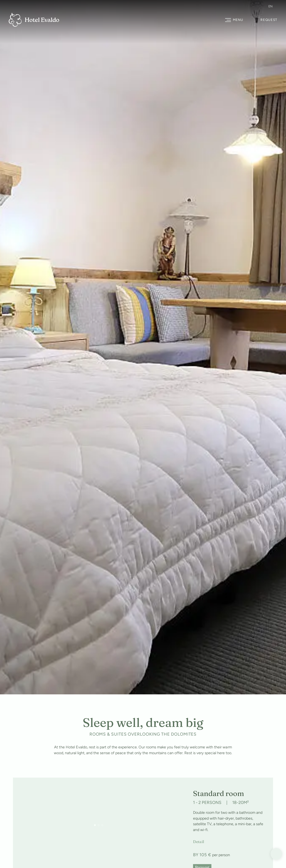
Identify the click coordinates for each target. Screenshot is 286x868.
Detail (199, 842)
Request (269, 20)
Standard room (219, 793)
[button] (95, 825)
